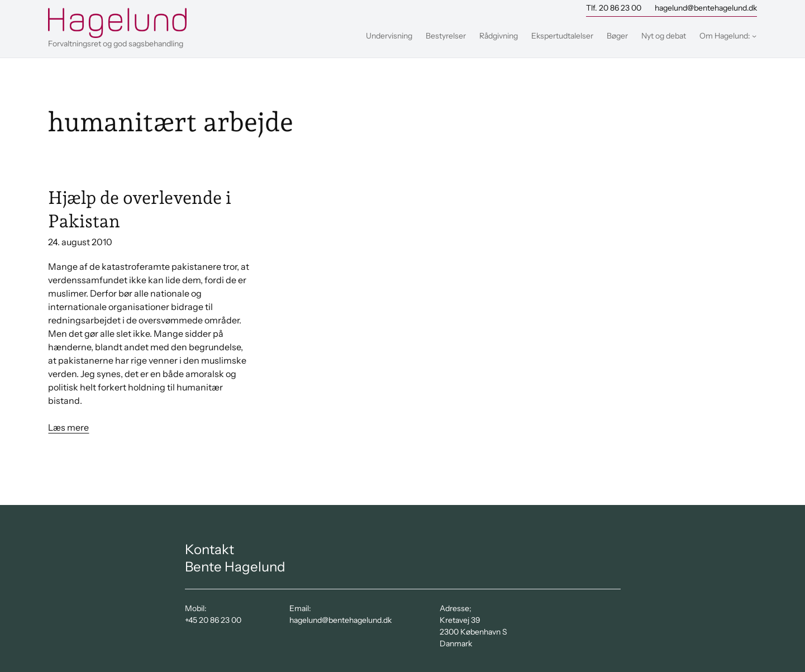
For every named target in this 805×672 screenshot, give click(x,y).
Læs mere (68, 427)
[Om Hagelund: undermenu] (754, 36)
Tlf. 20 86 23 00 (614, 8)
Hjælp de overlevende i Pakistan (140, 209)
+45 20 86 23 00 (213, 620)
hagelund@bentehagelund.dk (706, 8)
